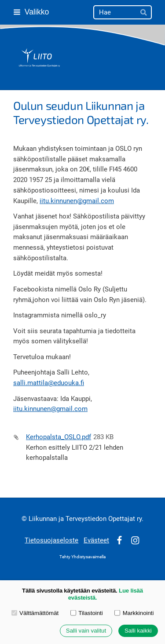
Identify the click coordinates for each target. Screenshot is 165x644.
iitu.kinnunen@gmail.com (77, 201)
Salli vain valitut (86, 631)
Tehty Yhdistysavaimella (82, 557)
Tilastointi (87, 613)
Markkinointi (134, 613)
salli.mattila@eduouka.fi (49, 383)
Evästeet (96, 540)
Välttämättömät (35, 613)
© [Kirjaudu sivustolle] (25, 519)
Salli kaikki (138, 631)
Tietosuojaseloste (51, 540)
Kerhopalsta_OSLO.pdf (59, 437)
